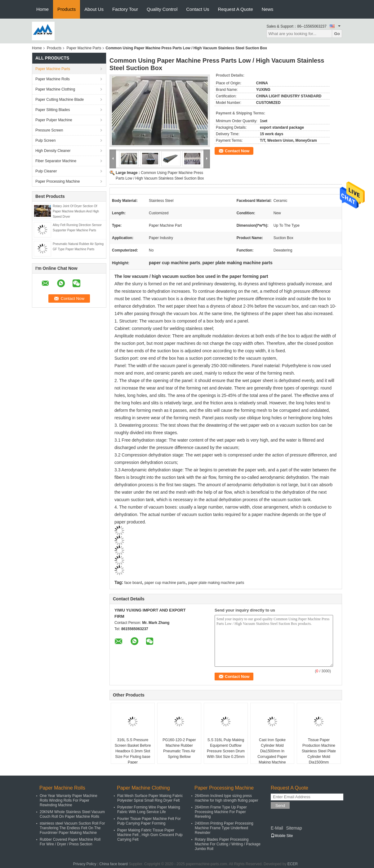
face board (133, 583)
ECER (293, 864)
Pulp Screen (45, 140)
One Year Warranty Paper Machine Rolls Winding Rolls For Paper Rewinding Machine (69, 800)
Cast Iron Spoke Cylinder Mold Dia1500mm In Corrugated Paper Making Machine (272, 751)
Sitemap (294, 828)
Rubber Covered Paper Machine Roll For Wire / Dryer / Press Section (70, 842)
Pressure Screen (49, 130)
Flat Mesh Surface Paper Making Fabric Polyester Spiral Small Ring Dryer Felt (150, 798)
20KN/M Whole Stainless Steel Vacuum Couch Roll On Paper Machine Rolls (72, 814)
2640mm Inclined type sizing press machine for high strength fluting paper (227, 798)
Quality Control (162, 9)
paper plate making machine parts (216, 583)
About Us (94, 9)
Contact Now (237, 151)
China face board (113, 864)
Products (67, 9)
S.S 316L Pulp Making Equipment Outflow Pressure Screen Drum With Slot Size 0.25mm (226, 748)
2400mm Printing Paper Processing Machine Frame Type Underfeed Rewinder (224, 828)
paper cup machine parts (165, 583)
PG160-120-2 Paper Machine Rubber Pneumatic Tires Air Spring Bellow (179, 748)
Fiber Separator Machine (56, 161)
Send (280, 806)
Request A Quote (235, 9)
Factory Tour (125, 9)
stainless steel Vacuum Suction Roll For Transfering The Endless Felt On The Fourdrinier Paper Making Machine (72, 828)
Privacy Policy (85, 864)
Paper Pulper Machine (54, 120)
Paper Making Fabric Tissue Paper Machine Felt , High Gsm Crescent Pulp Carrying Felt (150, 835)
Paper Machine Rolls (53, 79)
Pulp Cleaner (46, 171)
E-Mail (277, 828)
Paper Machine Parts (84, 48)
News (268, 9)
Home (42, 9)
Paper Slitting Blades (53, 110)
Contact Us (198, 9)
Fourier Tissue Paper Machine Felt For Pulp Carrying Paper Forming (149, 821)
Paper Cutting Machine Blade (60, 100)
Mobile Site (282, 836)
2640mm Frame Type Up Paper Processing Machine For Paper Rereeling (221, 812)
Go (337, 34)
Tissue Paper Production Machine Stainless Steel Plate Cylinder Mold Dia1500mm (319, 751)
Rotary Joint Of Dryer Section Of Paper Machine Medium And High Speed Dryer (76, 211)
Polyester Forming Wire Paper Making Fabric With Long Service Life (149, 810)
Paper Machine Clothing (55, 89)
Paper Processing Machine (58, 181)
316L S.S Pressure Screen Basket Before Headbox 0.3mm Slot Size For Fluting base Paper (133, 751)
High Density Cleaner (53, 151)
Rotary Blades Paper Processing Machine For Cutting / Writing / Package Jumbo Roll (228, 844)
